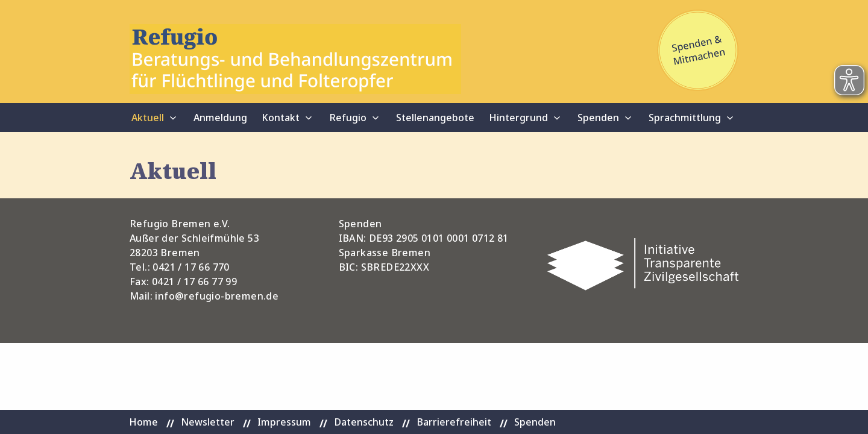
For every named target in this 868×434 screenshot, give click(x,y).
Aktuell (148, 118)
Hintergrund (518, 118)
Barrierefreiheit (454, 422)
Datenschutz (364, 422)
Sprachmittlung (685, 118)
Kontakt (281, 118)
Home (143, 422)
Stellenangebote (435, 118)
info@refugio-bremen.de (217, 296)
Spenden (598, 118)
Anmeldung (220, 118)
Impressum (284, 422)
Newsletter (208, 422)
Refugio (348, 118)
